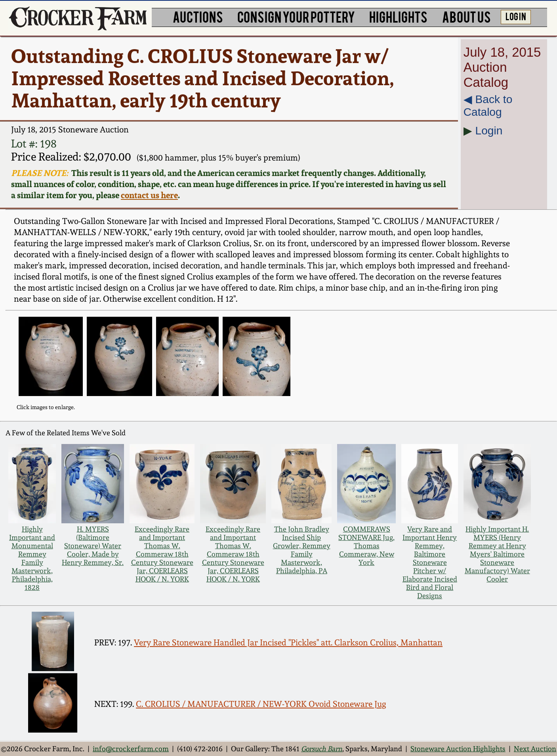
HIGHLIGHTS (398, 16)
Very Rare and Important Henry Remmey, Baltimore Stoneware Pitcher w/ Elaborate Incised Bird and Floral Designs (430, 562)
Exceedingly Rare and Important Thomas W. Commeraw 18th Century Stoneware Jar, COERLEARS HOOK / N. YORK (162, 554)
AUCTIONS (198, 16)
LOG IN (516, 16)
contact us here (149, 195)
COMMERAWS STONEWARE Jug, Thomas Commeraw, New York (366, 546)
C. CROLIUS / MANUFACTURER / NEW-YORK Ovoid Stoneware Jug (261, 704)
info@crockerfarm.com (131, 749)
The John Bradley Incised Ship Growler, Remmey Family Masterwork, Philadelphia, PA (302, 550)
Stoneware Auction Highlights (458, 749)
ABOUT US (466, 16)
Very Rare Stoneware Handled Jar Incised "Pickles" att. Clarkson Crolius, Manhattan (288, 642)
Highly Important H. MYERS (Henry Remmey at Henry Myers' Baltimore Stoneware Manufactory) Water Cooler (497, 554)
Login (489, 131)
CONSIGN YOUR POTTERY (296, 16)
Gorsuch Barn (322, 749)
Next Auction (535, 749)
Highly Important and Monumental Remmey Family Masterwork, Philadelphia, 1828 (32, 558)
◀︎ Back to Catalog (488, 106)
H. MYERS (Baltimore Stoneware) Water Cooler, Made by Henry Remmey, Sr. (93, 546)
